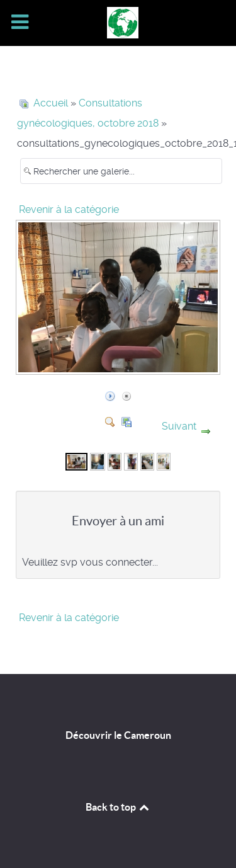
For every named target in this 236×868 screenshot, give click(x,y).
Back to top (118, 807)
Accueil (51, 103)
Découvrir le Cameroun (118, 735)
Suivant (179, 426)
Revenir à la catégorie (69, 209)
